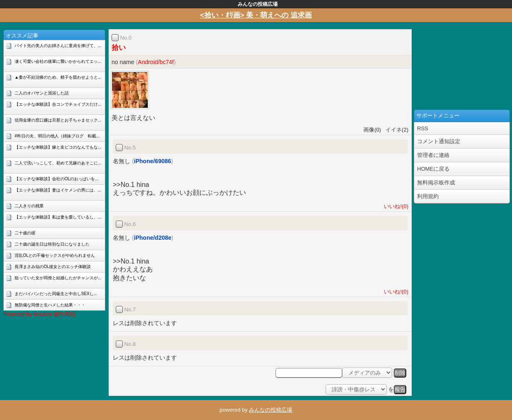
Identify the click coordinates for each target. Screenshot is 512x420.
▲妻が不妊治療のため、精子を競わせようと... (58, 77)
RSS (423, 128)
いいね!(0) (395, 206)
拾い (119, 48)
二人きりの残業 (29, 206)
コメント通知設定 (439, 141)
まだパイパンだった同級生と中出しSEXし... (56, 294)
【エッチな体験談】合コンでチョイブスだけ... (58, 104)
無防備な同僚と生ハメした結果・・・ (50, 305)
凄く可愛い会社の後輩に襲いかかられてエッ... (58, 61)
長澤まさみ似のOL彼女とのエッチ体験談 (53, 267)
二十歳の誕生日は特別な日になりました (52, 244)
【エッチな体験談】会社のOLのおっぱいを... (57, 179)
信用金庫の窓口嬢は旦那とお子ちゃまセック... (58, 120)
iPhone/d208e (153, 238)
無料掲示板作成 (436, 183)
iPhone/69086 (153, 161)
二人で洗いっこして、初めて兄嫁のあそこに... (58, 163)
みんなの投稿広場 (271, 410)
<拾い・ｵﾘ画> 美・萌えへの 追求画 (256, 15)
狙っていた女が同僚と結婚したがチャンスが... (58, 278)
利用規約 (428, 196)
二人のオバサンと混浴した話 (42, 93)
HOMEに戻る (433, 169)
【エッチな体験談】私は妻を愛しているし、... (58, 217)
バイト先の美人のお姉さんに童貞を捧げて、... (58, 46)
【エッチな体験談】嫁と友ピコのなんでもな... (58, 147)
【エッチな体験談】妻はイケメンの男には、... (58, 190)
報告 (400, 389)
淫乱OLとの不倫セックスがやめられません (55, 255)
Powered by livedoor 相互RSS (40, 314)
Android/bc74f (156, 62)
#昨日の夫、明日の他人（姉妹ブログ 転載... (57, 136)
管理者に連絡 (433, 155)
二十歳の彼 (25, 233)
